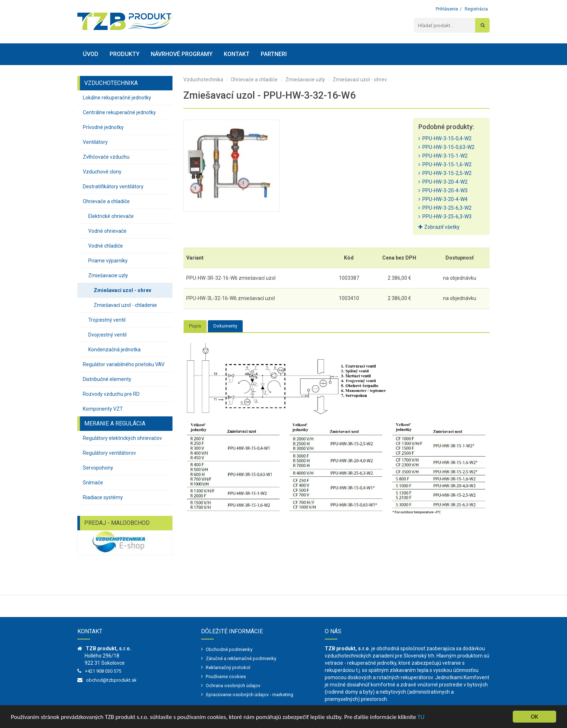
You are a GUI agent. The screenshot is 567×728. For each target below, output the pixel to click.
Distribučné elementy (107, 379)
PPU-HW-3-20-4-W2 (443, 182)
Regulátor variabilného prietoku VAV (124, 364)
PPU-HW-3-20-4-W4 (443, 199)
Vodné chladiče (106, 246)
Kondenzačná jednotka (114, 350)
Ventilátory (95, 142)
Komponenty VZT (103, 409)
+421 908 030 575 (103, 671)
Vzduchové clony (102, 172)
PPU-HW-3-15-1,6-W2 (445, 164)
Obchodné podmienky (229, 649)
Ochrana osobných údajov (233, 686)
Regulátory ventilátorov (109, 453)
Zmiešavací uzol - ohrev (122, 290)
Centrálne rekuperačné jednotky (119, 112)
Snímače (93, 483)
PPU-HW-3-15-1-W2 (443, 156)
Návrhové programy (182, 54)
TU (421, 717)
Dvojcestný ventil (107, 335)
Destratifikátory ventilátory (113, 187)
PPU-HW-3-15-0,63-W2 (446, 147)
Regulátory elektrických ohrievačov (122, 438)
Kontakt (237, 54)
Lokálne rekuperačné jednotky (117, 98)
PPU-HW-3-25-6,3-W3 (445, 217)
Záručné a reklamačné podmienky (241, 658)
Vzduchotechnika (203, 80)
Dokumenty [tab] (225, 326)
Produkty (125, 54)
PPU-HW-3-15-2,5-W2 (445, 173)
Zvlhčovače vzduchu (106, 157)
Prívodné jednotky (103, 127)
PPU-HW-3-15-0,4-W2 (445, 138)
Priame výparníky (108, 261)
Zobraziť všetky (439, 227)
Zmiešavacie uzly (108, 275)
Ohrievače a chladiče (106, 201)
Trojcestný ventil (107, 320)
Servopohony (98, 468)
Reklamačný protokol (228, 667)
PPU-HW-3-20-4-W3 (443, 190)
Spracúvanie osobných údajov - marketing (250, 695)
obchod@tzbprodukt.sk (111, 680)
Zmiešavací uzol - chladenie (125, 305)
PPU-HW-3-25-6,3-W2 (445, 208)
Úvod (91, 54)
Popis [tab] (195, 326)
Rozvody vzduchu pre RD (111, 394)
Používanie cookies (226, 676)
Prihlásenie (447, 9)
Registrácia (476, 9)
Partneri (274, 54)
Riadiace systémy (103, 497)
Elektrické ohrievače (111, 216)
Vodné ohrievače (107, 231)
